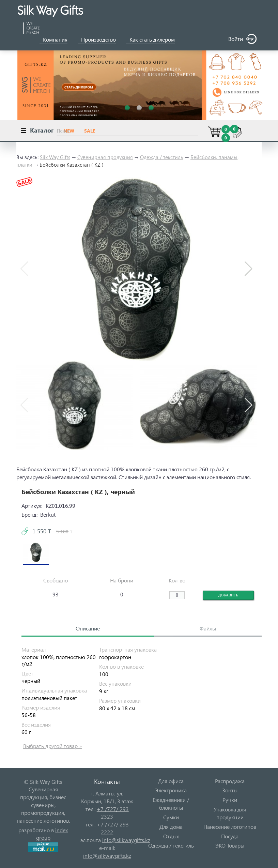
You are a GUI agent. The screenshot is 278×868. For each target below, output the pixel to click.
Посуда (230, 836)
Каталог (42, 130)
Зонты (230, 790)
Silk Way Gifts (55, 157)
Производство (98, 39)
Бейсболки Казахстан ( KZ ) (72, 165)
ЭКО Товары (230, 845)
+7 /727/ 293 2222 (113, 828)
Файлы (208, 628)
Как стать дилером (152, 39)
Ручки (230, 800)
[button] (249, 269)
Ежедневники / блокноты (171, 804)
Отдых (171, 836)
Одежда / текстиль (162, 157)
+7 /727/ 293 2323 (113, 813)
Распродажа (230, 781)
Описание (88, 628)
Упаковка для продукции (230, 813)
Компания (55, 39)
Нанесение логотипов (230, 827)
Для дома (171, 827)
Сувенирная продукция (105, 157)
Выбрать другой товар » (52, 746)
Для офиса (171, 781)
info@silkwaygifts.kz (126, 840)
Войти (242, 39)
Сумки (171, 817)
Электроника (171, 790)
